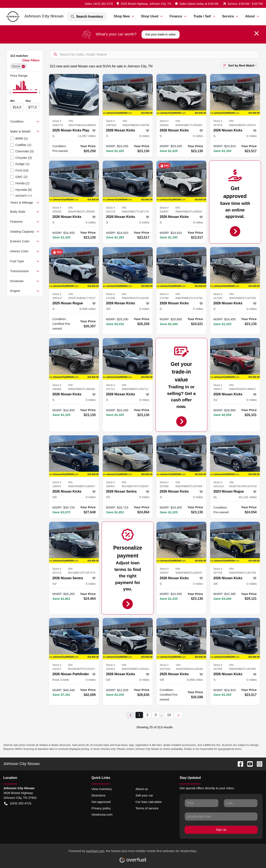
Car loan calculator (149, 802)
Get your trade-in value (161, 34)
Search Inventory (87, 17)
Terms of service (147, 808)
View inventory (102, 789)
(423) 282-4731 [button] (18, 803)
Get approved (101, 802)
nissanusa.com (102, 814)
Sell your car (144, 795)
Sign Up (221, 830)
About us (142, 789)
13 (169, 715)
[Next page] (179, 715)
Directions (99, 795)
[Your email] (221, 816)
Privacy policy (101, 808)
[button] (144, 4)
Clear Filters (31, 60)
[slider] (10, 93)
